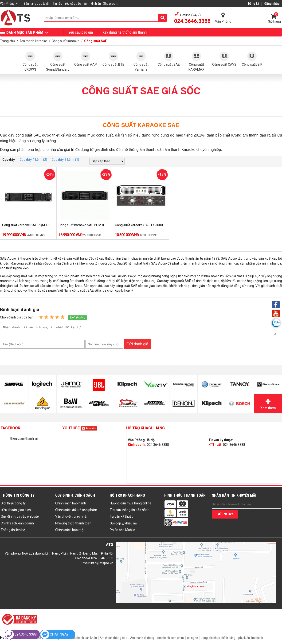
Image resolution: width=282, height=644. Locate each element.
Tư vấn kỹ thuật (121, 518)
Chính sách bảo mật (70, 531)
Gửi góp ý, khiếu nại (124, 525)
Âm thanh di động (142, 639)
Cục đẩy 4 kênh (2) (33, 160)
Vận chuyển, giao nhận (72, 518)
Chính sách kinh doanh (17, 525)
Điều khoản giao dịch (16, 511)
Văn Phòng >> (9, 4)
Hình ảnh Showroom (105, 4)
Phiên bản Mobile (122, 531)
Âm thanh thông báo (114, 639)
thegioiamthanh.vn (24, 440)
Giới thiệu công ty (13, 505)
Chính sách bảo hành (71, 505)
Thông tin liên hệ (13, 531)
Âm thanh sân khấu (84, 639)
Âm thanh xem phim (171, 639)
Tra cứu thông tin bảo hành (130, 511)
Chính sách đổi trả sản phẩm (76, 511)
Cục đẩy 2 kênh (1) (65, 160)
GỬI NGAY (225, 515)
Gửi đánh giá (137, 345)
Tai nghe (192, 639)
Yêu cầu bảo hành (76, 4)
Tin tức (57, 4)
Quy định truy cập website (20, 518)
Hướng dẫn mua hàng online (131, 505)
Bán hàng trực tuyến (37, 4)
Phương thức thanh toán (73, 525)
